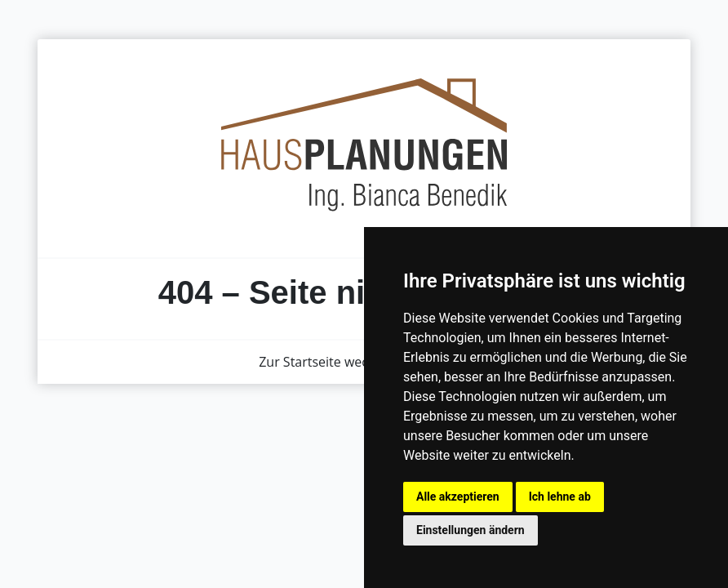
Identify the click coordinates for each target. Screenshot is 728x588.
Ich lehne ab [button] (560, 497)
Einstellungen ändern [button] (471, 530)
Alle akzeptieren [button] (458, 497)
